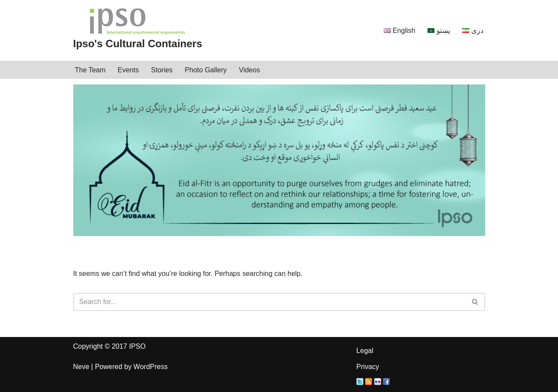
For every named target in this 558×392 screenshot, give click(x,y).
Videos (250, 70)
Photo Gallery (206, 70)
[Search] (269, 302)
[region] (279, 160)
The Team (90, 70)
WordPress (151, 367)
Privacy (368, 367)
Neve (81, 367)
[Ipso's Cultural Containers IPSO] (138, 30)
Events (128, 70)
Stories (162, 70)
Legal (365, 351)
